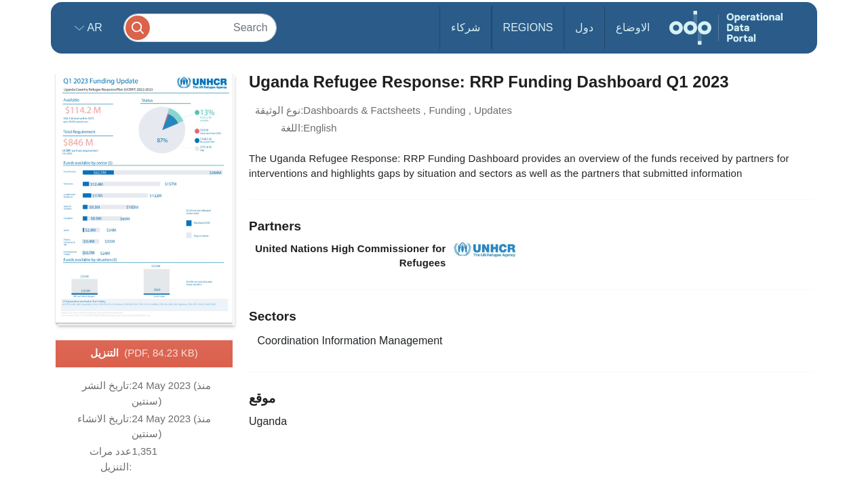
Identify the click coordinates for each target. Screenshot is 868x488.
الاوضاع (633, 27)
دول (584, 27)
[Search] (200, 27)
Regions (528, 27)
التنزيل (144, 354)
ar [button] (93, 27)
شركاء (466, 27)
